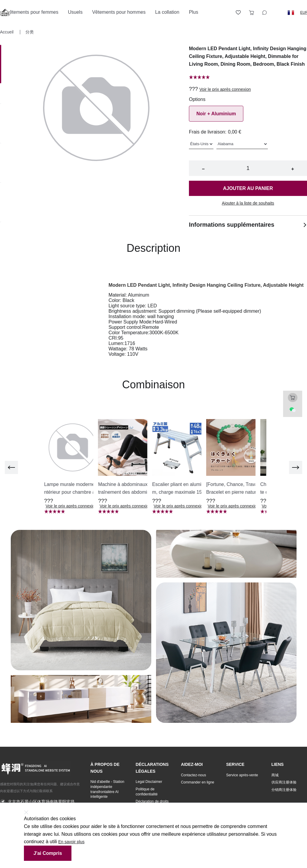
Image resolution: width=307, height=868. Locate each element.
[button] (291, 13)
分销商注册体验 (284, 790)
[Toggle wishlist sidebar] (238, 13)
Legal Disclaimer (149, 782)
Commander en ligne (197, 782)
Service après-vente (242, 775)
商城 (275, 775)
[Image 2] (1, 144)
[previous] (11, 467)
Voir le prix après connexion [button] (225, 89)
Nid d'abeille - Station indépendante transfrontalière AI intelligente (107, 789)
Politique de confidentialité (147, 792)
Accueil (7, 32)
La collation (167, 12)
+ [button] (293, 169)
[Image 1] (1, 104)
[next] (296, 467)
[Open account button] (225, 13)
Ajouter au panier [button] (248, 188)
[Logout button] (278, 13)
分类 (30, 32)
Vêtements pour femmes (32, 12)
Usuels (75, 12)
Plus (194, 12)
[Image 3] (1, 183)
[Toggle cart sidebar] (251, 13)
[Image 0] (1, 64)
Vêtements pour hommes (119, 12)
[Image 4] (1, 223)
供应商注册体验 (284, 782)
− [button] (203, 169)
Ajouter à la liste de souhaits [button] (248, 203)
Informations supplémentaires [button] (248, 225)
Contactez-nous (193, 775)
